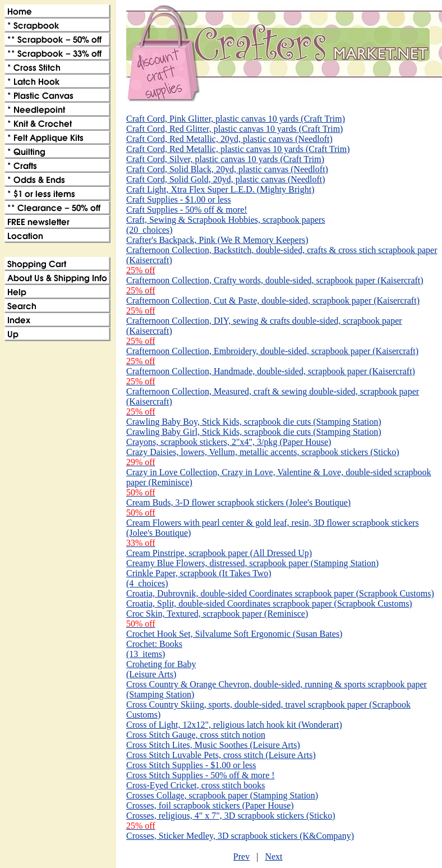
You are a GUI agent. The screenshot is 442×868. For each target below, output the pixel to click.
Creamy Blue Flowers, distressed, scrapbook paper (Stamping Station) (252, 563)
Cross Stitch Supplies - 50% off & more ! (201, 775)
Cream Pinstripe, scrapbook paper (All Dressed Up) (219, 553)
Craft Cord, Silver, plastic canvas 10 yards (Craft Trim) (225, 159)
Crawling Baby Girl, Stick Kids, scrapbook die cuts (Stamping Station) (254, 432)
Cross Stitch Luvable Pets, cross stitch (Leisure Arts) (221, 755)
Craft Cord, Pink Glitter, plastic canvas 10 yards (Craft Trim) (236, 119)
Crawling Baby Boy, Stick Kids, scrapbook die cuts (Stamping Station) (254, 422)
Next (273, 856)
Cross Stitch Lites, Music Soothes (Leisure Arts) (213, 745)
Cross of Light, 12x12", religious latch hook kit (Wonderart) (234, 725)
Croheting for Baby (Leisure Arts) (161, 669)
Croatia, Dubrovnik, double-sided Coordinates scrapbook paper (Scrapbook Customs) (280, 593)
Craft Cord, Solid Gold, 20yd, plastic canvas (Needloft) (226, 179)
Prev (241, 856)
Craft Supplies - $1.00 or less (179, 199)
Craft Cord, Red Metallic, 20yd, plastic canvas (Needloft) (229, 139)
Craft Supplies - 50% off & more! (187, 210)
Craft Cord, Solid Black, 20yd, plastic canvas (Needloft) (227, 169)
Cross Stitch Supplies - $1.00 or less (191, 765)
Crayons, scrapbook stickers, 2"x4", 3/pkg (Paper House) (229, 442)
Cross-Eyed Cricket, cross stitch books (196, 785)
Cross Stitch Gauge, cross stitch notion (196, 735)
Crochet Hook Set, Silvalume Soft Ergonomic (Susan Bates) (234, 634)
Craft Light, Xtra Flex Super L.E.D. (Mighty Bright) (220, 189)
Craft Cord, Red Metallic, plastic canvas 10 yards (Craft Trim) (238, 149)
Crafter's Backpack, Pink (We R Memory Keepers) (217, 240)
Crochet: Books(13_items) (154, 649)
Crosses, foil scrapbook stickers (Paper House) (210, 805)
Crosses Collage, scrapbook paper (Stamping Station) (222, 795)
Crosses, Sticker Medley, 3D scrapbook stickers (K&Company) (240, 836)
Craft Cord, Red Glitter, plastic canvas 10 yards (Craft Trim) (234, 129)
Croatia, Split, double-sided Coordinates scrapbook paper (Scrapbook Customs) (269, 603)
